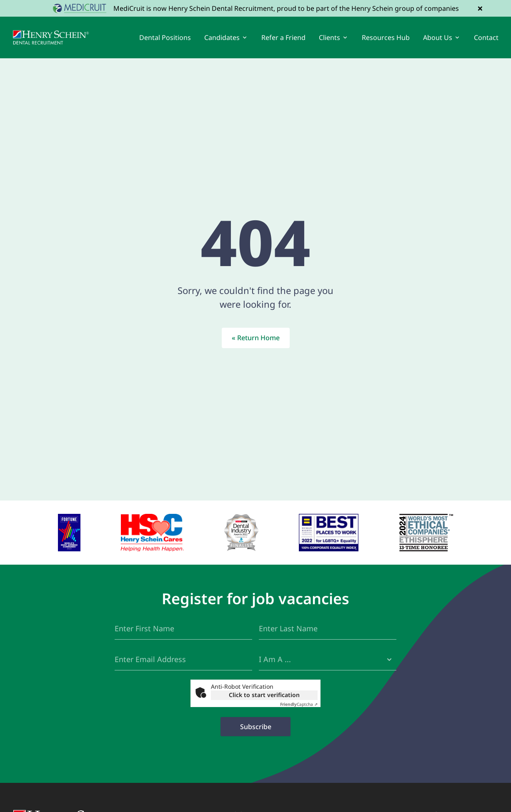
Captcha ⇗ (299, 704)
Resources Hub (386, 37)
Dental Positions (165, 37)
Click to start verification (264, 695)
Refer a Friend (283, 37)
